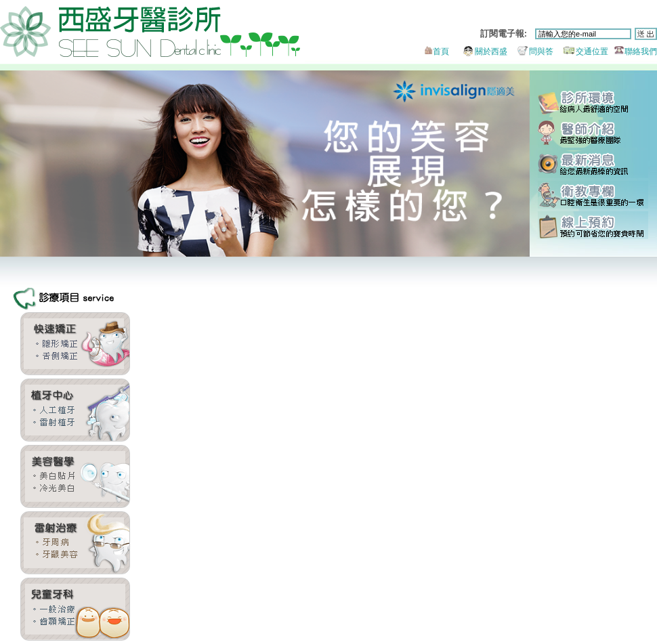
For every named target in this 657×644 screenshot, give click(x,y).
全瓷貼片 (75, 476)
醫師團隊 (593, 134)
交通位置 (582, 51)
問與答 (531, 51)
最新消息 (593, 164)
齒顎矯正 (75, 344)
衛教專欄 (593, 195)
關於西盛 (479, 51)
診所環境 (593, 103)
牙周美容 (75, 543)
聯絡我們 (634, 51)
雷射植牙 (75, 410)
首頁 (436, 51)
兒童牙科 (75, 609)
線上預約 (593, 225)
